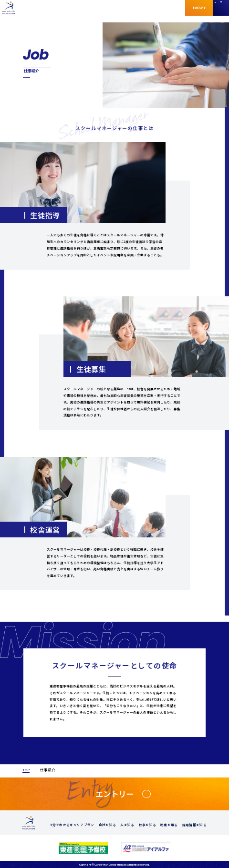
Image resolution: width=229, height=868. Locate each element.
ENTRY (199, 8)
